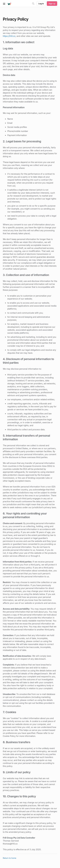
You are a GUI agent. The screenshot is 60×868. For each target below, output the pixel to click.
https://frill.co (9, 36)
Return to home (10, 858)
